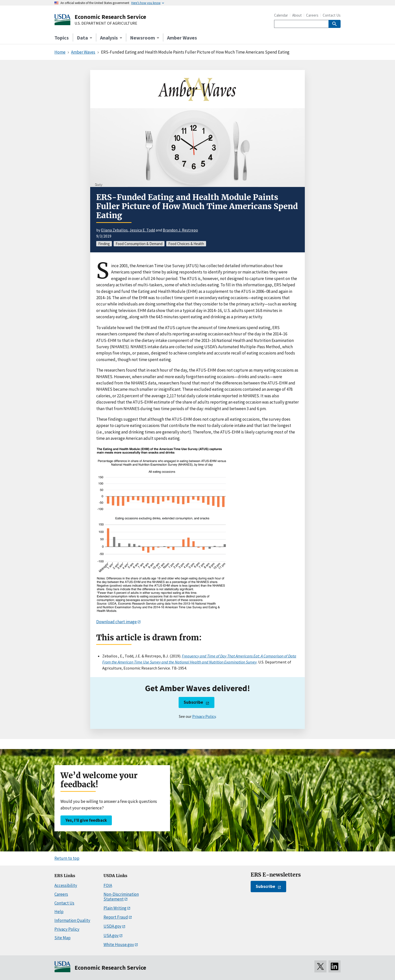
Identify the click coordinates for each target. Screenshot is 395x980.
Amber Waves (182, 38)
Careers (312, 15)
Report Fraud (116, 917)
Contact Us (332, 15)
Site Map (62, 938)
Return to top (67, 858)
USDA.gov (112, 926)
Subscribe (193, 702)
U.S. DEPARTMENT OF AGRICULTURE (106, 23)
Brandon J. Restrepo (180, 230)
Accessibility (66, 885)
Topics (62, 38)
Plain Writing (115, 908)
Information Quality (72, 920)
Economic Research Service (110, 17)
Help (59, 912)
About (297, 15)
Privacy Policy (204, 716)
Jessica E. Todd (142, 230)
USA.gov (111, 935)
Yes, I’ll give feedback (86, 820)
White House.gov (119, 945)
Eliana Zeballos (114, 230)
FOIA (108, 885)
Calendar (281, 15)
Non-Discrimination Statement (121, 897)
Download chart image (117, 622)
